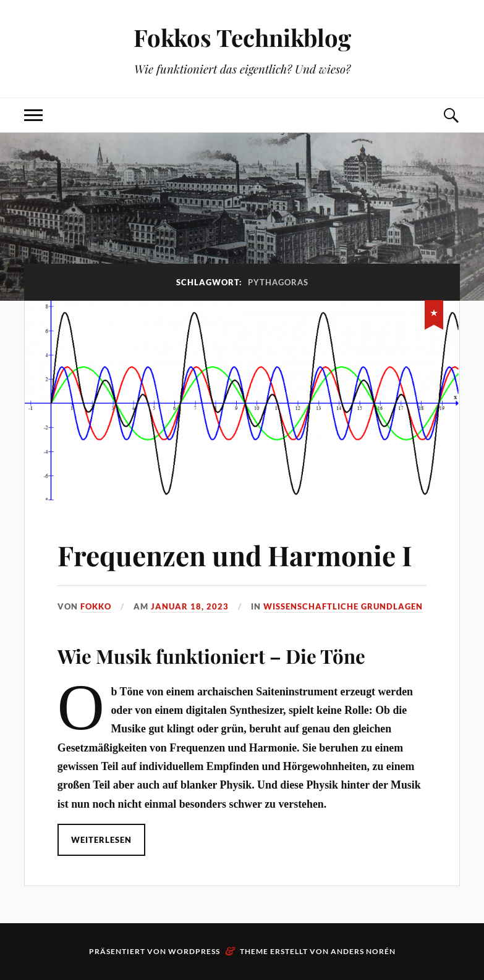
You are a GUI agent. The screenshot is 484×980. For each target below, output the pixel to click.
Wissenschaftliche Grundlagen (343, 606)
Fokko (96, 606)
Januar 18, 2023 (190, 606)
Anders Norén (363, 951)
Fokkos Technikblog (242, 37)
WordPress (194, 951)
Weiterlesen (101, 840)
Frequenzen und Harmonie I (235, 555)
